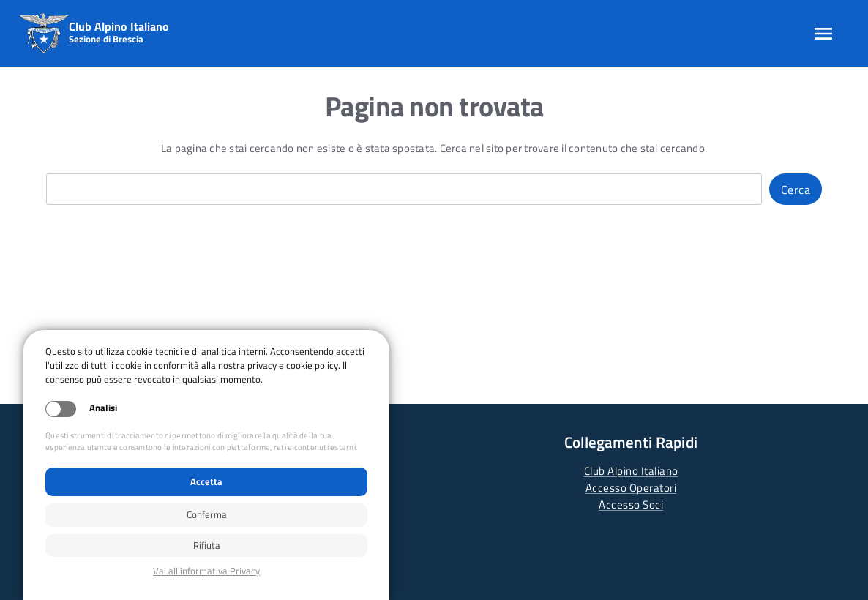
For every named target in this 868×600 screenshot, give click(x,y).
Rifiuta (207, 545)
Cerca (796, 190)
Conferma (207, 514)
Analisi (103, 408)
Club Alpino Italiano (631, 471)
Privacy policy (206, 571)
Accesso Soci (631, 505)
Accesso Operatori (631, 488)
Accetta (206, 481)
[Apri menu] (823, 34)
